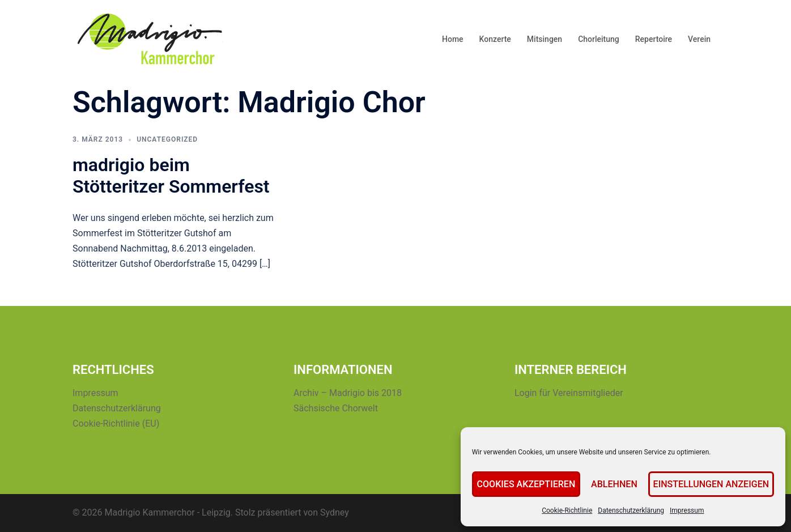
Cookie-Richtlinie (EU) (116, 424)
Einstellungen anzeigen (714, 484)
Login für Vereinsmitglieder (569, 393)
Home (453, 39)
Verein (699, 39)
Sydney (335, 512)
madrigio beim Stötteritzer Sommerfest (171, 176)
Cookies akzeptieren (534, 484)
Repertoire (654, 39)
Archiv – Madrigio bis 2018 (348, 393)
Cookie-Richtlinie (572, 510)
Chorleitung (599, 39)
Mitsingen (545, 39)
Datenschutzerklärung (636, 510)
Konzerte (495, 39)
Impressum (692, 510)
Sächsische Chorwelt (336, 408)
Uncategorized (167, 139)
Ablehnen (619, 484)
